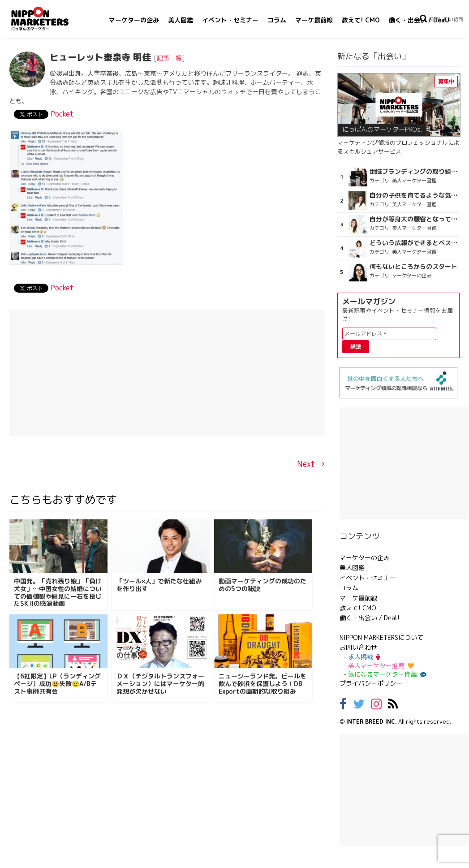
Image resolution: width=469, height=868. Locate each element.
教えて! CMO (361, 20)
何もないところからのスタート (413, 267)
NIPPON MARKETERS (49, 19)
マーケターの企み (134, 20)
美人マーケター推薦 (381, 666)
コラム (277, 20)
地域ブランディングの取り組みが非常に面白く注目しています (414, 172)
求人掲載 (364, 657)
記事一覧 (169, 58)
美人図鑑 (181, 20)
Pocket (62, 114)
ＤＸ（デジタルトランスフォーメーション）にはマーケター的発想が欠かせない (160, 684)
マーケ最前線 (314, 20)
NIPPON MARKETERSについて (381, 637)
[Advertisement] (167, 373)
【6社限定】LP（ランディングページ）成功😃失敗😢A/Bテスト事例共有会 (57, 684)
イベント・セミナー (230, 20)
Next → (311, 464)
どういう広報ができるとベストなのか (414, 243)
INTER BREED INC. (372, 721)
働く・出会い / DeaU (419, 20)
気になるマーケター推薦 (386, 674)
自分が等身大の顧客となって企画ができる (414, 219)
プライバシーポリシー (371, 683)
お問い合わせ (358, 647)
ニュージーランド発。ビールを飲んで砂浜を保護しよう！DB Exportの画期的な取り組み (262, 684)
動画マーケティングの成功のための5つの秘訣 (262, 585)
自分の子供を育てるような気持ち (414, 195)
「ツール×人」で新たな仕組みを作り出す (159, 585)
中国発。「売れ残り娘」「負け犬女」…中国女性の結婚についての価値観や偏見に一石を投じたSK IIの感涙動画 (58, 592)
